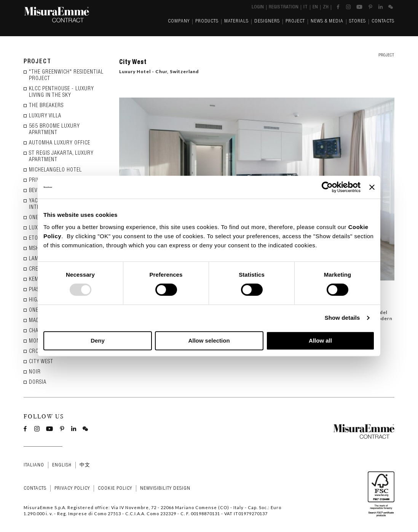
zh (326, 7)
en (315, 7)
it (306, 7)
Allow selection (209, 341)
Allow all (320, 341)
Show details (342, 318)
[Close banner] (372, 187)
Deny (98, 341)
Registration (284, 7)
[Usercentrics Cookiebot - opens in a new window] (327, 187)
